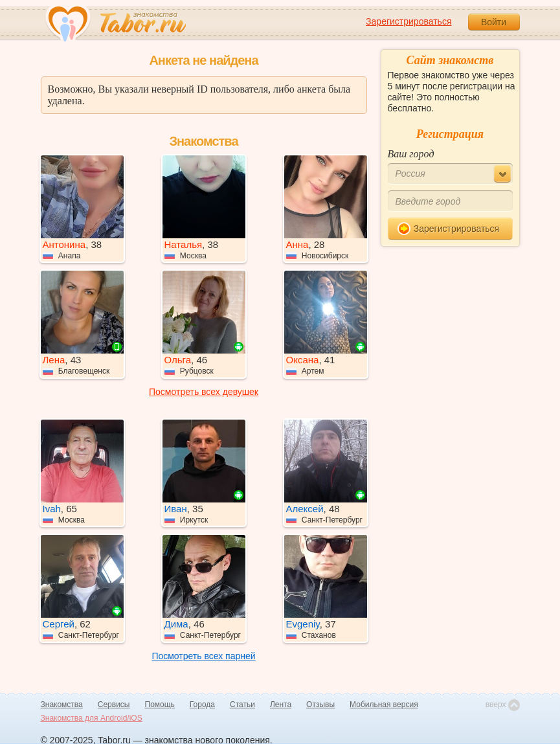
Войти (494, 22)
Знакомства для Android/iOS (92, 718)
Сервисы (114, 705)
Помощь (160, 705)
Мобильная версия (384, 705)
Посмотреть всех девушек (204, 392)
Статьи (242, 705)
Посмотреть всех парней (203, 656)
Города (202, 705)
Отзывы (320, 705)
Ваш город (411, 154)
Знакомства (62, 705)
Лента (281, 705)
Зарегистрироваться (409, 21)
